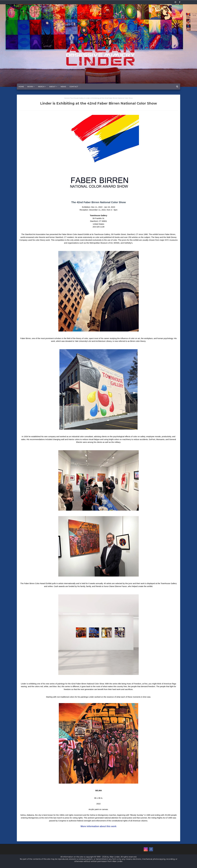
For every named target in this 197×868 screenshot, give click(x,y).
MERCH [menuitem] (41, 87)
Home (66, 98)
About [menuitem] (52, 87)
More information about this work (98, 826)
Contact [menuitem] (74, 87)
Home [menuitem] (21, 87)
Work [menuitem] (30, 87)
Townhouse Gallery (77, 98)
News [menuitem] (63, 87)
